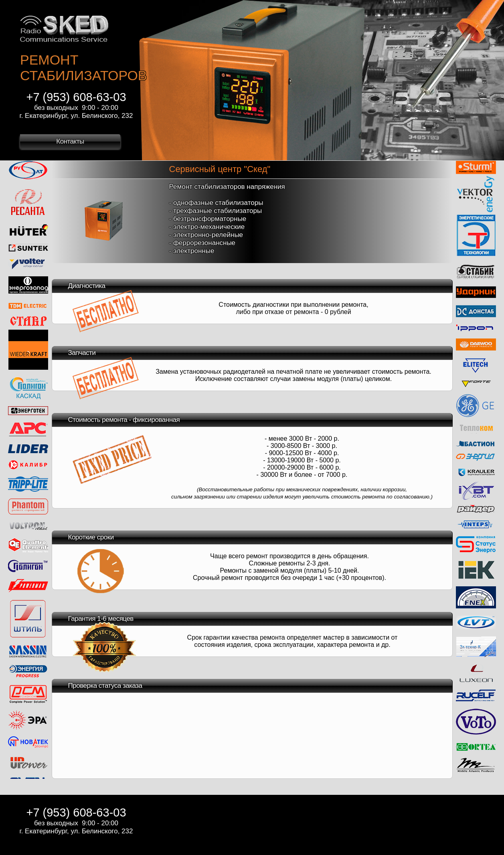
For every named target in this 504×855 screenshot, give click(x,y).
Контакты (70, 141)
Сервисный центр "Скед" (220, 169)
